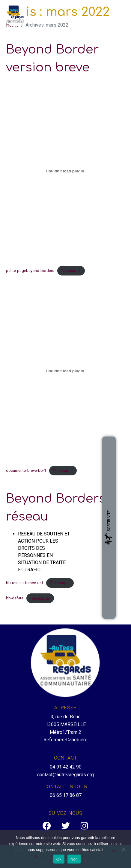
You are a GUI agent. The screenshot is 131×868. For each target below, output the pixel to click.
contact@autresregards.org (65, 775)
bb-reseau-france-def (25, 583)
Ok (59, 859)
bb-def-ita (15, 598)
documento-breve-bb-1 (26, 471)
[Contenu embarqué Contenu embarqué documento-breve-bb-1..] (65, 371)
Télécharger (71, 271)
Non (74, 859)
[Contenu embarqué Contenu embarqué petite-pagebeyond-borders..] (65, 171)
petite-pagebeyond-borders (30, 271)
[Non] (124, 849)
